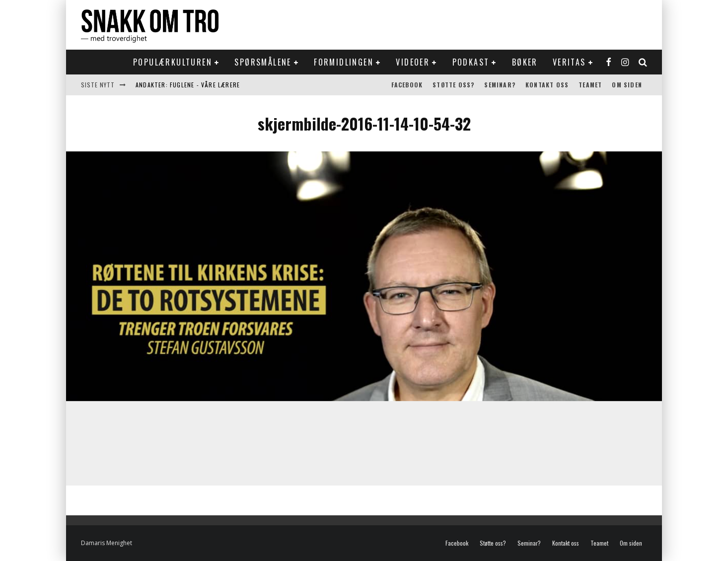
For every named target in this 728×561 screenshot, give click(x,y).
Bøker (525, 62)
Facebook (407, 85)
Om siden (627, 85)
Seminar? (500, 85)
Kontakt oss (547, 85)
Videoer (413, 62)
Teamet (590, 85)
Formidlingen (344, 62)
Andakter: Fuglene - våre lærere (188, 85)
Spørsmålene (263, 62)
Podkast (471, 62)
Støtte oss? (453, 85)
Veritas (569, 62)
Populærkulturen (173, 62)
